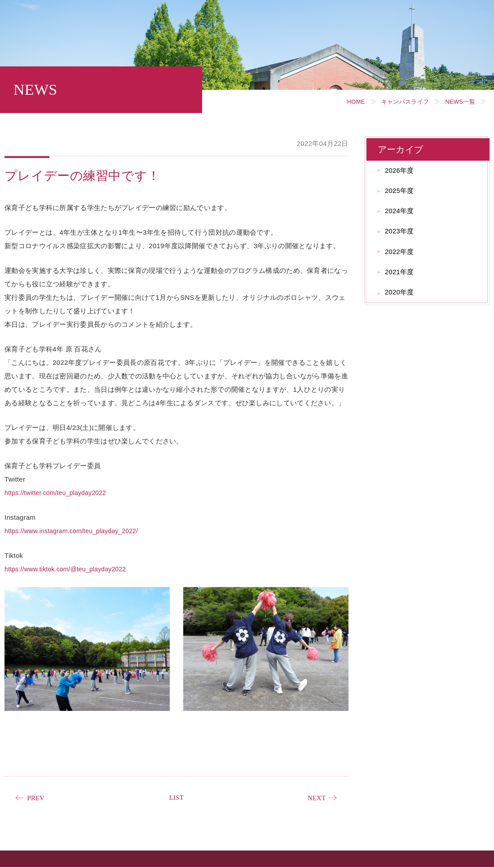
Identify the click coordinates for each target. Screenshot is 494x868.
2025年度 (402, 194)
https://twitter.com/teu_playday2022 (60, 493)
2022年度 (402, 260)
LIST (176, 798)
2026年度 (402, 171)
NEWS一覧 (458, 101)
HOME (345, 101)
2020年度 (402, 304)
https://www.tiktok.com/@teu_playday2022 (71, 569)
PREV (37, 798)
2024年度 (402, 216)
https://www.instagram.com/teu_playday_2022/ (77, 531)
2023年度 (402, 238)
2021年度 (402, 282)
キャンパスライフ (398, 101)
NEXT (315, 798)
